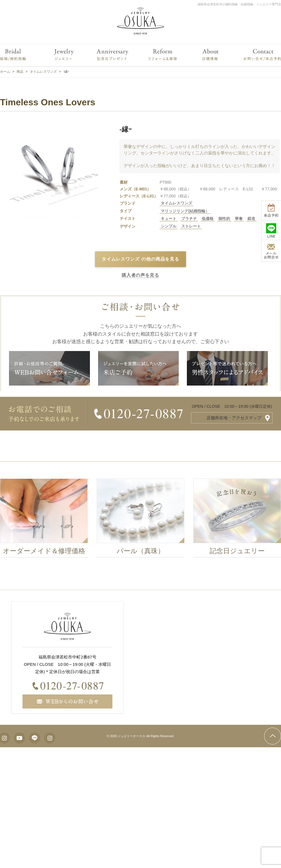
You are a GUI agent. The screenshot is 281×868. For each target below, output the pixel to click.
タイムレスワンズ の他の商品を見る (141, 259)
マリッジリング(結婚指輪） (185, 211)
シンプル (169, 226)
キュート (169, 218)
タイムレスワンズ (176, 203)
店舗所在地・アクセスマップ (234, 418)
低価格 (208, 218)
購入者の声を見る (140, 275)
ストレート (191, 226)
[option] (49, 520)
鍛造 (251, 218)
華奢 (239, 218)
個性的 (224, 218)
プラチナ (189, 218)
